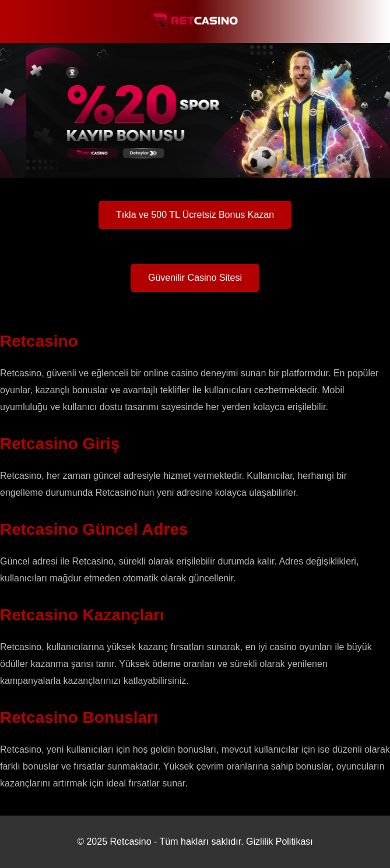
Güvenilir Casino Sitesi (195, 278)
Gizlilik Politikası (280, 841)
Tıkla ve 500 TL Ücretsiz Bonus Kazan (195, 215)
